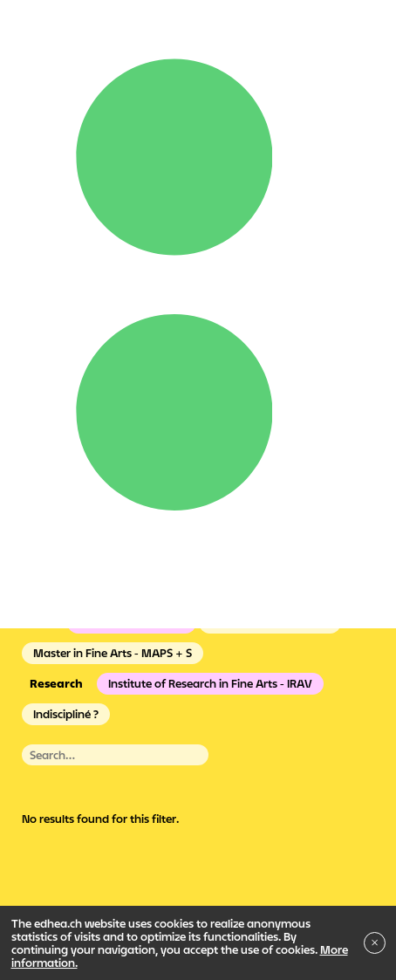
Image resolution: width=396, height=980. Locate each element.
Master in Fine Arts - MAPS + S (113, 653)
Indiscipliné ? (66, 714)
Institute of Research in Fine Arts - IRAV (210, 683)
